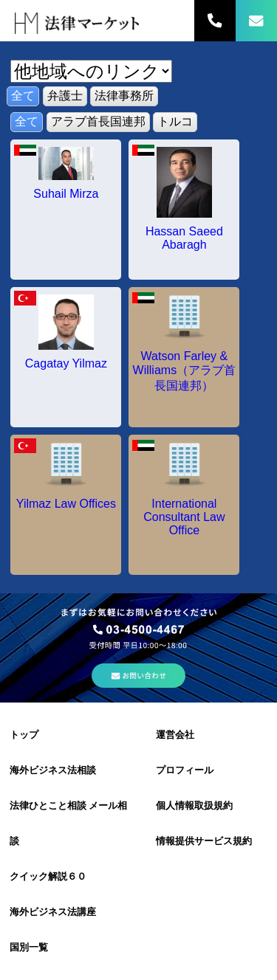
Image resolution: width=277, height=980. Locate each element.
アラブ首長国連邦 (98, 121)
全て (23, 96)
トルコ (175, 121)
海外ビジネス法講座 (53, 912)
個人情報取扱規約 (194, 805)
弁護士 (65, 96)
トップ (24, 735)
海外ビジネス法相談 (53, 770)
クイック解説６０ (48, 876)
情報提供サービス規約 (204, 841)
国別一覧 (29, 947)
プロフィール (185, 770)
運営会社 (175, 735)
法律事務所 (124, 96)
